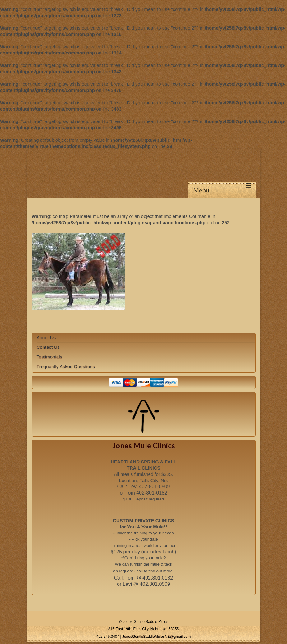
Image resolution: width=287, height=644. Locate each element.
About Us (46, 337)
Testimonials (50, 357)
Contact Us (48, 347)
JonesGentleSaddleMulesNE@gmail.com (156, 637)
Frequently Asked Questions (66, 366)
